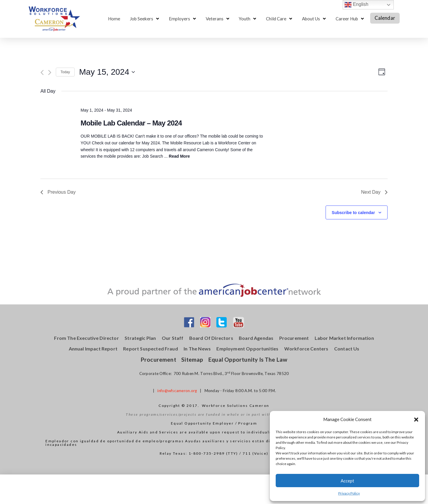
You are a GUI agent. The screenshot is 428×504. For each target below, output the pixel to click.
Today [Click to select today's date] (65, 72)
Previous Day (58, 192)
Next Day (374, 192)
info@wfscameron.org (177, 391)
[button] (416, 420)
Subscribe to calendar (353, 213)
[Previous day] (42, 72)
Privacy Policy (349, 493)
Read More (179, 156)
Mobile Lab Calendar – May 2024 (131, 123)
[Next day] (50, 72)
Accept (347, 481)
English (356, 5)
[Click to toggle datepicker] (107, 72)
